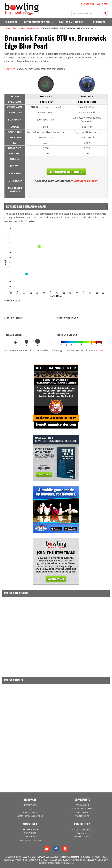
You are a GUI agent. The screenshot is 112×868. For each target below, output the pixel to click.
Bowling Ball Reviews (82, 809)
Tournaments (82, 816)
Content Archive (82, 812)
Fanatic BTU (46, 102)
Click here (10, 69)
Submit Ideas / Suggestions (30, 816)
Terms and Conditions (30, 840)
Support (87, 4)
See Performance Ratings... (66, 172)
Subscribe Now (30, 805)
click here (98, 350)
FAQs (30, 809)
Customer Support (30, 829)
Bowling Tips (82, 805)
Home (9, 28)
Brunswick (46, 96)
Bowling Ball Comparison (26, 28)
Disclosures (30, 833)
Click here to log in (85, 181)
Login (102, 4)
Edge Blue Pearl (87, 102)
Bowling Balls (30, 812)
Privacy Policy (30, 837)
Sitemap (75, 857)
